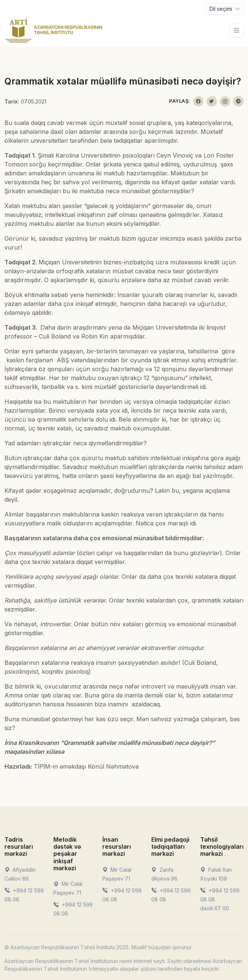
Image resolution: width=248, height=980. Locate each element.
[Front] (54, 30)
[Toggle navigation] (225, 9)
